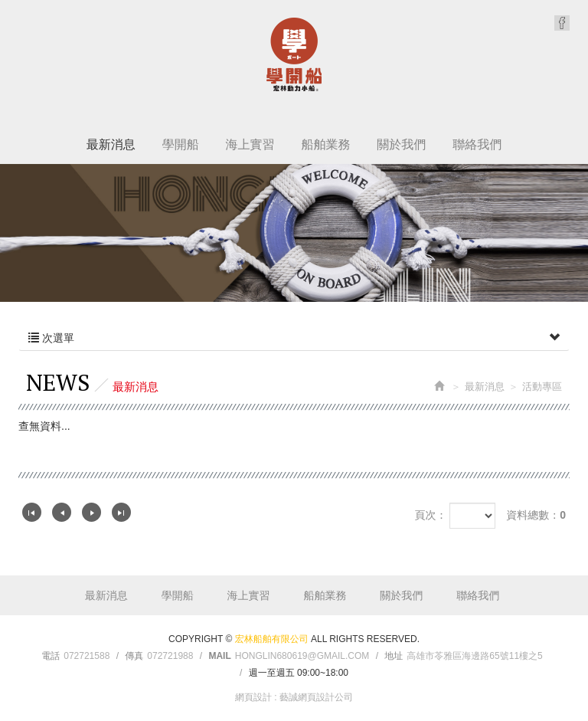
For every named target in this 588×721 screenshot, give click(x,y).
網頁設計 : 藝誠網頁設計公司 (294, 697)
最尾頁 (121, 512)
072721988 (170, 656)
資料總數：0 (536, 515)
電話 (51, 656)
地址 (394, 656)
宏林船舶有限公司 (294, 54)
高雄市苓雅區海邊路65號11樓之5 (474, 656)
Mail (219, 656)
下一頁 (91, 512)
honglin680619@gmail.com (302, 656)
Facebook (562, 23)
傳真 (134, 656)
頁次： (430, 515)
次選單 (294, 338)
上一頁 (62, 512)
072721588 (87, 656)
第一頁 (32, 512)
